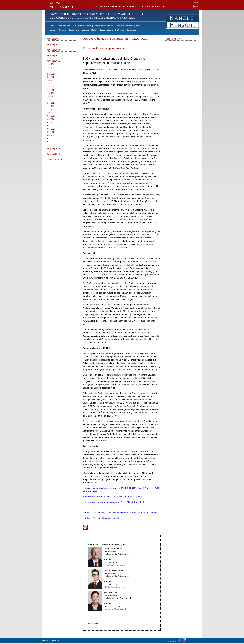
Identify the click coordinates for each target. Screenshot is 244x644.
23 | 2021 (51, 71)
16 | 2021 (51, 93)
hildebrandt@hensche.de (115, 587)
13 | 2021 (51, 103)
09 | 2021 (51, 116)
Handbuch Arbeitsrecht (83, 26)
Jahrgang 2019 (53, 154)
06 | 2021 (51, 126)
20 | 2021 (51, 80)
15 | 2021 (51, 97)
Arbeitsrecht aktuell (64, 26)
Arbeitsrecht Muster (89, 30)
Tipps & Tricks (74, 30)
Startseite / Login (173, 39)
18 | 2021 (51, 87)
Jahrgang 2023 (53, 50)
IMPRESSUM (93, 624)
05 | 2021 (51, 129)
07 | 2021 (51, 122)
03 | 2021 (51, 135)
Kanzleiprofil (132, 30)
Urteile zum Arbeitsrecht (124, 26)
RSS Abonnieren (51, 640)
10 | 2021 (51, 113)
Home (52, 26)
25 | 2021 (51, 64)
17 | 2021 (51, 90)
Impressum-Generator (58, 30)
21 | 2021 (51, 77)
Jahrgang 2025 (53, 39)
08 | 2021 (51, 119)
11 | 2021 (51, 109)
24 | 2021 (51, 67)
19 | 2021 (51, 84)
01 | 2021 (51, 142)
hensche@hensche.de (114, 565)
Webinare (121, 30)
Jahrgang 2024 (53, 44)
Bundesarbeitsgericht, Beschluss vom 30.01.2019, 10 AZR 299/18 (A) (115, 497)
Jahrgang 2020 (53, 149)
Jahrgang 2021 (53, 61)
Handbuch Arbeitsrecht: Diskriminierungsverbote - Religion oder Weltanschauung (120, 513)
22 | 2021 (51, 74)
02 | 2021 (51, 139)
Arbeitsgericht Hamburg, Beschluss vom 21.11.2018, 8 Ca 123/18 (113, 502)
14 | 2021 (51, 100)
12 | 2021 (51, 106)
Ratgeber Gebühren (107, 30)
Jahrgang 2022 (53, 55)
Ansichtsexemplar (54, 160)
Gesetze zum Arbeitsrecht (103, 26)
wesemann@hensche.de (115, 609)
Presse (139, 26)
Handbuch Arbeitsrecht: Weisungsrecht (101, 518)
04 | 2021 (51, 132)
